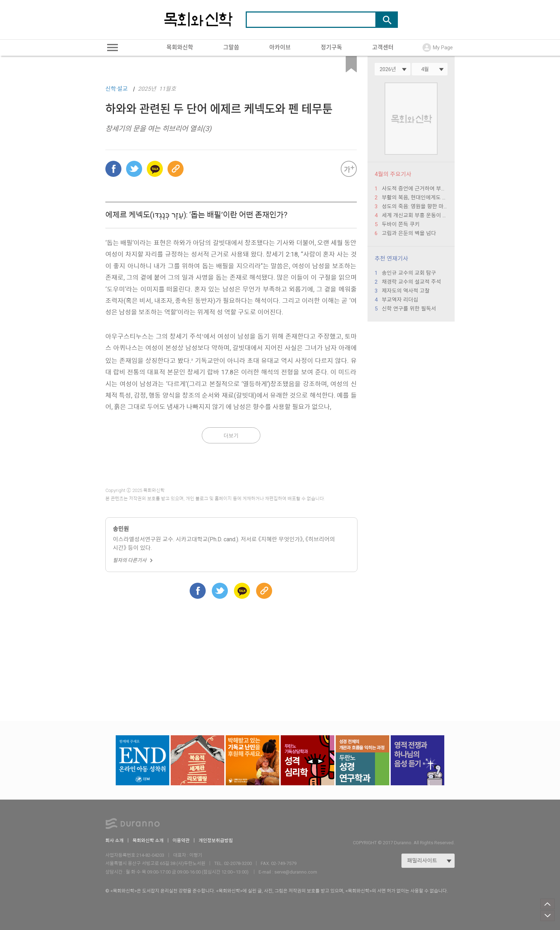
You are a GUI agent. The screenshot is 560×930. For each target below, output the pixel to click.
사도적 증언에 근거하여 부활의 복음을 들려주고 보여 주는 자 (415, 189)
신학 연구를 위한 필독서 (409, 309)
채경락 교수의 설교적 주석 (411, 282)
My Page (438, 48)
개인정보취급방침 (216, 841)
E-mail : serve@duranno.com (288, 872)
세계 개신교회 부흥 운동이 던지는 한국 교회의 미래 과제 (415, 215)
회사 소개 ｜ (119, 841)
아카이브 (280, 47)
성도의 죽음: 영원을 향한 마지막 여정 (415, 207)
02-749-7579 (284, 863)
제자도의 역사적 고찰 (406, 291)
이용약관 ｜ (186, 841)
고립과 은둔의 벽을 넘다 (409, 233)
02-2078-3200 (238, 863)
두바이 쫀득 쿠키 (401, 224)
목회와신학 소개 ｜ (152, 841)
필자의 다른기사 (134, 560)
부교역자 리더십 (400, 300)
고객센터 (383, 47)
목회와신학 (180, 47)
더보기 (231, 436)
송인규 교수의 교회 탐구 (409, 273)
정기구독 (331, 47)
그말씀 (231, 47)
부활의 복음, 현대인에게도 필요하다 (415, 198)
